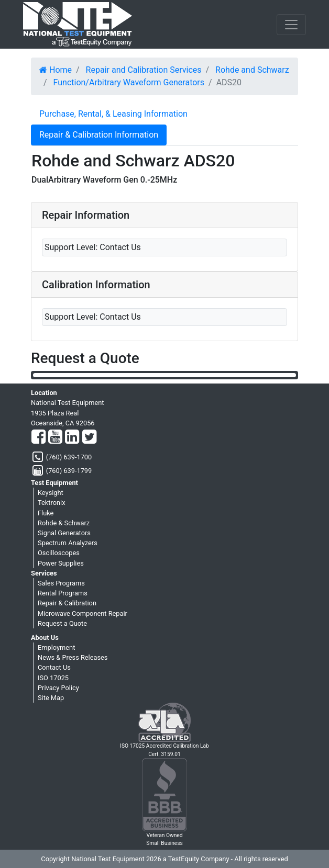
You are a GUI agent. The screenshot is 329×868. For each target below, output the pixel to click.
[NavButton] (291, 25)
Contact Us (54, 667)
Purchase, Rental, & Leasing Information (113, 114)
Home (56, 70)
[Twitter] (89, 437)
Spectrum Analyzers (68, 543)
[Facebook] (39, 437)
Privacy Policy (58, 688)
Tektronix (52, 503)
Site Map (51, 698)
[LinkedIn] (72, 437)
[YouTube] (55, 437)
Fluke (46, 513)
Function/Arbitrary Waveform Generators (129, 82)
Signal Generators (64, 533)
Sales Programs (61, 583)
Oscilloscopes (59, 553)
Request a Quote (62, 623)
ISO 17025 (53, 678)
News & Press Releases (73, 657)
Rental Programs (63, 593)
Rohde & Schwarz (64, 523)
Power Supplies (61, 563)
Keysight (51, 493)
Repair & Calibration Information (99, 135)
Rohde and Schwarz (252, 70)
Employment (56, 647)
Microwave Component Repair (83, 613)
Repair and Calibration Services (144, 70)
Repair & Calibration (67, 603)
